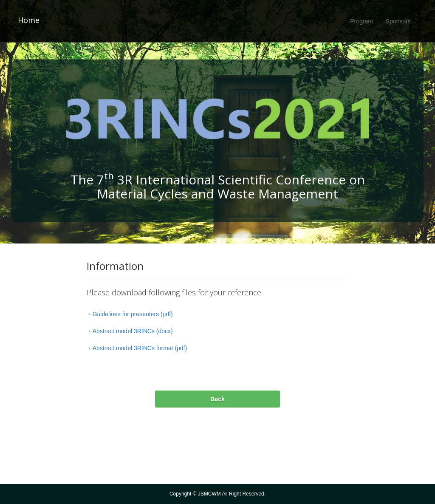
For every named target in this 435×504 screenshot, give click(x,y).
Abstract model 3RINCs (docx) (133, 331)
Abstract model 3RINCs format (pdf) (140, 348)
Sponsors (398, 21)
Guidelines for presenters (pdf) (133, 314)
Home (29, 20)
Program (362, 21)
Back (217, 399)
